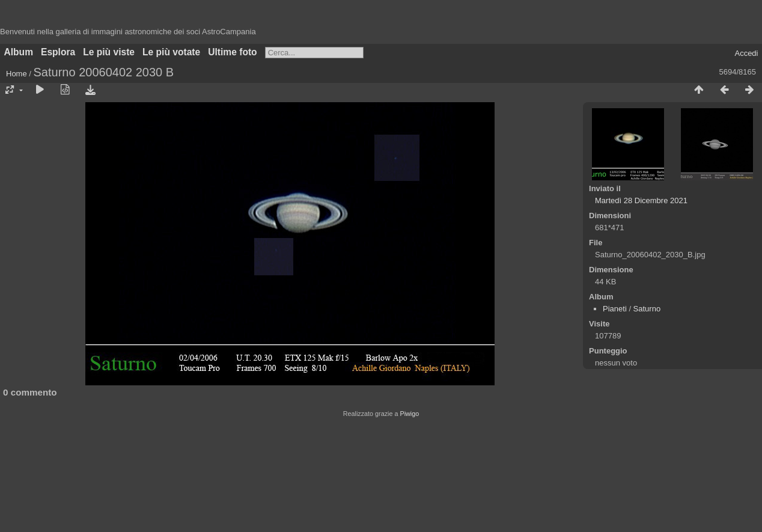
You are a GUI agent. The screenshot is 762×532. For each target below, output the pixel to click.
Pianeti (615, 309)
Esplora (58, 52)
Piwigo (409, 414)
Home (17, 74)
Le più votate (171, 52)
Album (19, 52)
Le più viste (109, 52)
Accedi (746, 53)
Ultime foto (232, 52)
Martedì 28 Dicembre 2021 (641, 200)
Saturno (647, 309)
